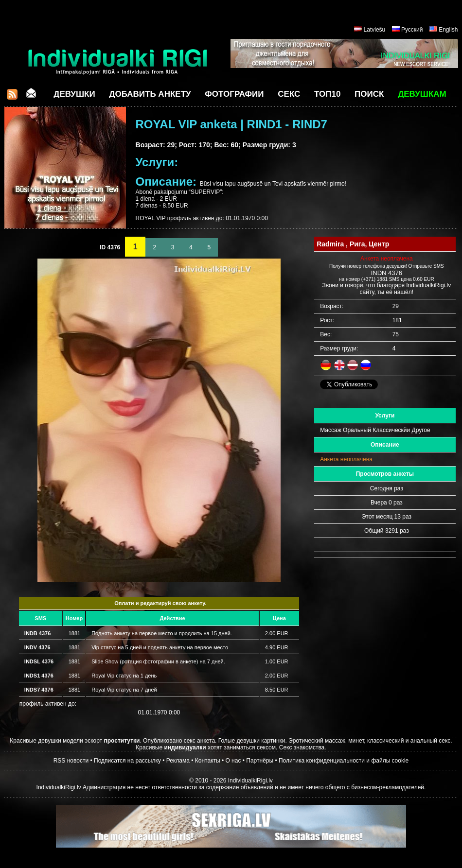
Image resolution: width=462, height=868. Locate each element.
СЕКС (289, 94)
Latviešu (375, 30)
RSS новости (71, 761)
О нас (233, 761)
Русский (412, 30)
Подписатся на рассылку (127, 761)
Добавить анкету (150, 94)
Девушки (74, 94)
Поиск (369, 94)
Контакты (208, 761)
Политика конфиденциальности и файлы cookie (344, 761)
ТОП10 (327, 94)
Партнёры (260, 761)
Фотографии (234, 94)
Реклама (178, 761)
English (448, 30)
